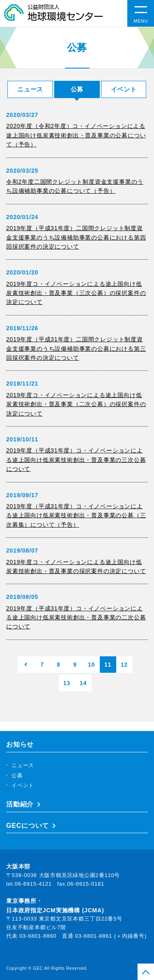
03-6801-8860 (38, 936)
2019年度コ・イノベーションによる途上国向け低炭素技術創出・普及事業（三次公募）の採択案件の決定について (76, 293)
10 (91, 665)
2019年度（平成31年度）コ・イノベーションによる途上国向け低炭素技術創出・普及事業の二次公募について (76, 618)
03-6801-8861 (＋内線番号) (111, 936)
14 (83, 683)
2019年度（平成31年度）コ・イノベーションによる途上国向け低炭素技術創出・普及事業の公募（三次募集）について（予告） (76, 515)
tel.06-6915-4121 (29, 884)
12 (124, 665)
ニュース (30, 89)
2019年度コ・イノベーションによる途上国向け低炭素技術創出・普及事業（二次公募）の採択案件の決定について (76, 404)
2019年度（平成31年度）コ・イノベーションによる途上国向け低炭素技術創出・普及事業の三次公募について (76, 460)
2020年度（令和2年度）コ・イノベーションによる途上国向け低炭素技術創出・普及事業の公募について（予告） (76, 135)
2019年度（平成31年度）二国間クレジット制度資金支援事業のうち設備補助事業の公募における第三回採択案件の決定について (76, 348)
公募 (17, 776)
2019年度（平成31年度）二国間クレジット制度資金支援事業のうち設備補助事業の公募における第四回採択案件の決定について (76, 237)
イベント (124, 89)
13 (67, 683)
